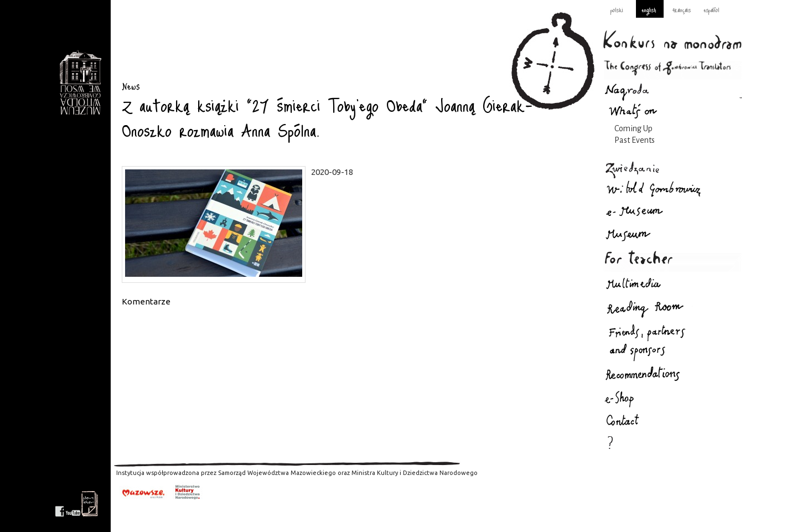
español (711, 9)
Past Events (635, 140)
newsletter (90, 504)
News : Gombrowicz (80, 83)
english (649, 9)
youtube (73, 504)
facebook (59, 504)
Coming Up (633, 128)
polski (617, 9)
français (682, 9)
